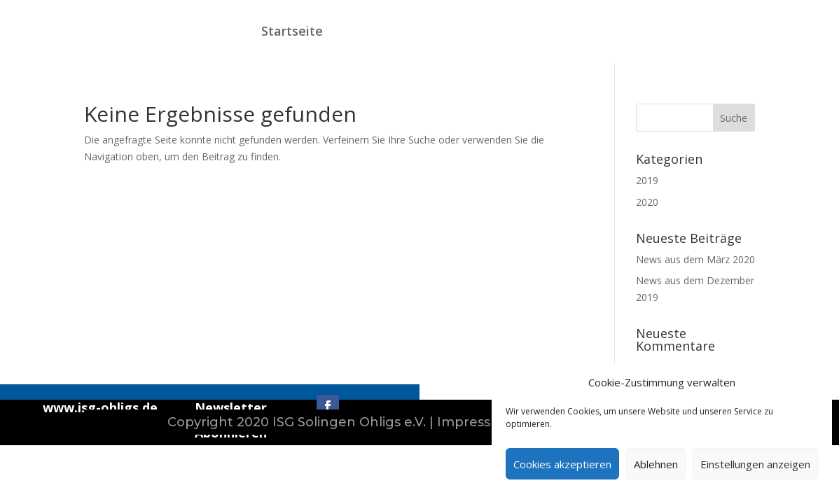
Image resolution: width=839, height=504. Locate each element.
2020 (647, 202)
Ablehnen (656, 464)
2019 (647, 180)
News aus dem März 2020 (695, 259)
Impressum (475, 422)
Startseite (292, 31)
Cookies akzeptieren (562, 464)
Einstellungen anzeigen (755, 464)
